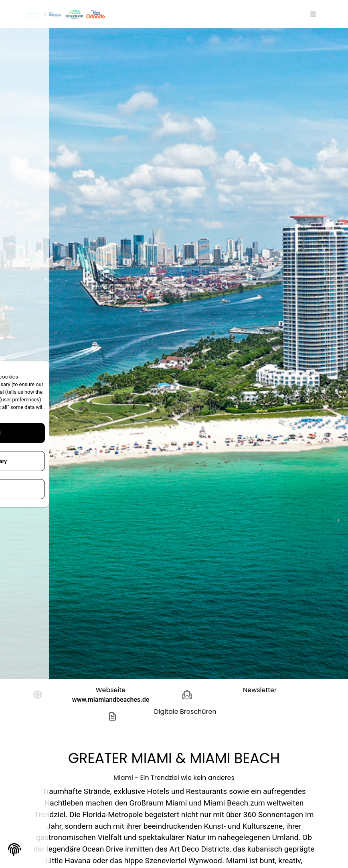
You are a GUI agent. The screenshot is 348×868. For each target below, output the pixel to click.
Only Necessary (60, 461)
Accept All (60, 433)
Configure (60, 489)
